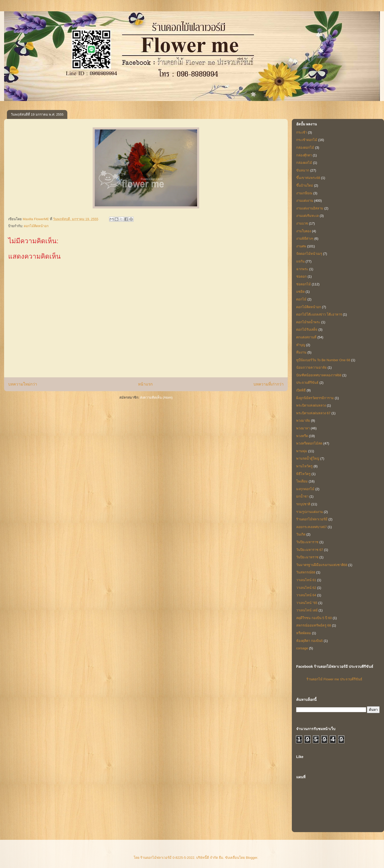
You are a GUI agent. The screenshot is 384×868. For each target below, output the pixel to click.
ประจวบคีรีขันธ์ (307, 383)
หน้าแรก (145, 384)
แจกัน (300, 261)
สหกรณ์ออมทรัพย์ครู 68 (314, 625)
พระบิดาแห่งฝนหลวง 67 (313, 413)
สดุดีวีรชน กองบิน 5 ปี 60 (314, 618)
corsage (302, 648)
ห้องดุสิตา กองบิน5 (310, 641)
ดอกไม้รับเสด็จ (307, 330)
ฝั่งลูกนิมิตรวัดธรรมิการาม (315, 398)
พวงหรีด (302, 436)
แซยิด (300, 292)
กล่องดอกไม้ (305, 148)
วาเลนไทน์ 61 (306, 580)
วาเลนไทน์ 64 (306, 595)
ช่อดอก (301, 276)
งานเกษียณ (304, 193)
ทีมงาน (301, 352)
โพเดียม (302, 481)
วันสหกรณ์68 (306, 572)
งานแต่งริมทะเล (307, 216)
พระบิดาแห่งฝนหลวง (311, 405)
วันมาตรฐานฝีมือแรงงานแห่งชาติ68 (322, 565)
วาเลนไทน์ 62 (306, 588)
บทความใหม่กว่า (23, 384)
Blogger (252, 858)
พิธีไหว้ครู (303, 474)
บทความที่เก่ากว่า (269, 384)
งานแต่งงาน (305, 201)
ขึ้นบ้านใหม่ (305, 185)
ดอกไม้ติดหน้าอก (36, 226)
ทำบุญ (301, 345)
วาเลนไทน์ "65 (307, 603)
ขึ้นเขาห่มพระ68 (308, 178)
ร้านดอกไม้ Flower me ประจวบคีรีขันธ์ (334, 679)
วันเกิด (301, 534)
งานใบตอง (304, 231)
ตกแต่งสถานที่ (306, 337)
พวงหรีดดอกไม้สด (309, 443)
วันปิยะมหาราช (307, 542)
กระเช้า (302, 132)
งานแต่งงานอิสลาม (310, 208)
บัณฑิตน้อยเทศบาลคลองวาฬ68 (319, 375)
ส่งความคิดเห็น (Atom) (156, 397)
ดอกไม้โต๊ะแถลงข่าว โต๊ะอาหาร (319, 314)
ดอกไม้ (301, 299)
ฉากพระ (302, 269)
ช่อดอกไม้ (303, 284)
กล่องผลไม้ (304, 163)
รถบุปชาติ (303, 504)
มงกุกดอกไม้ (305, 489)
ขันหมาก (303, 170)
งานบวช (302, 223)
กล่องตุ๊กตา (304, 155)
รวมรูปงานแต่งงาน (310, 512)
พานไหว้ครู (304, 466)
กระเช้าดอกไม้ (307, 140)
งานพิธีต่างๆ (305, 239)
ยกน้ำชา (302, 496)
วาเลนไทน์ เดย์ (307, 610)
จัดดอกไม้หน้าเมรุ (309, 254)
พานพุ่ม (302, 451)
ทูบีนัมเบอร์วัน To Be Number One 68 (323, 360)
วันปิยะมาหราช (307, 557)
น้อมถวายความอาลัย (311, 367)
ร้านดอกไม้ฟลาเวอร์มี (312, 519)
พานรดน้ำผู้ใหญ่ (308, 458)
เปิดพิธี (301, 390)
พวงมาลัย (303, 421)
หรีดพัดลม (304, 633)
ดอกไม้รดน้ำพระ (308, 322)
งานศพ (301, 246)
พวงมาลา (303, 428)
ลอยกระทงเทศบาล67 (311, 527)
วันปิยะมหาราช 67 (310, 550)
